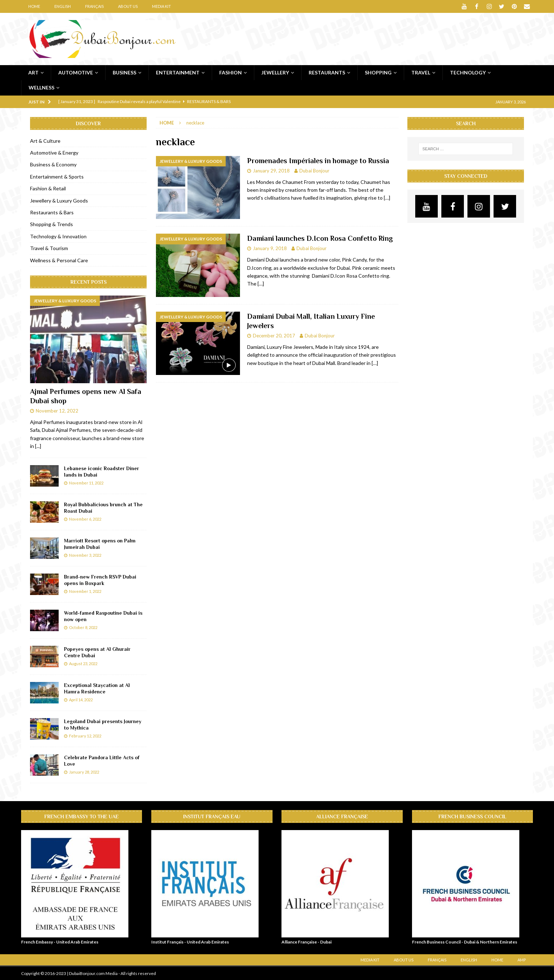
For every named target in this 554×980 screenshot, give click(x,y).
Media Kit (161, 6)
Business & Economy (53, 164)
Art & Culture (45, 140)
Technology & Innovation (58, 236)
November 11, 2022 (86, 482)
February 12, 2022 (85, 735)
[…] (387, 198)
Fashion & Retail (48, 188)
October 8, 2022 (83, 627)
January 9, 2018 (270, 248)
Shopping (378, 72)
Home (34, 6)
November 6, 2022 (85, 519)
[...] (38, 446)
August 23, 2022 (83, 663)
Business (124, 72)
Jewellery (275, 72)
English (63, 6)
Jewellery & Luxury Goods (59, 200)
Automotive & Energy (54, 153)
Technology (468, 72)
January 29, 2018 (271, 170)
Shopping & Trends (52, 224)
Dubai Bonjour (314, 170)
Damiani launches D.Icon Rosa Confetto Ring (320, 238)
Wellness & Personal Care (59, 260)
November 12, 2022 (57, 411)
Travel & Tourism (49, 248)
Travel (421, 72)
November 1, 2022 (85, 591)
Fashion (231, 72)
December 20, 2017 (274, 335)
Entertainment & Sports (57, 176)
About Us (128, 6)
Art (33, 72)
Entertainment (178, 72)
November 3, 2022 (85, 555)
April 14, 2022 (81, 699)
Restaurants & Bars (52, 212)
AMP (522, 959)
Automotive (76, 72)
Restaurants (327, 72)
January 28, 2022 (84, 772)
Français (94, 6)
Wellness (41, 87)
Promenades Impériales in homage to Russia (318, 160)
